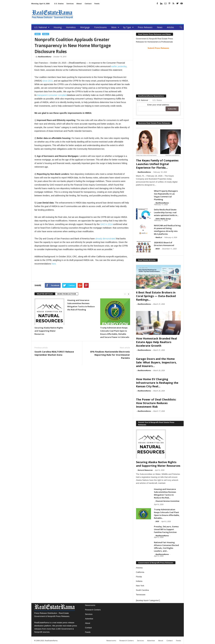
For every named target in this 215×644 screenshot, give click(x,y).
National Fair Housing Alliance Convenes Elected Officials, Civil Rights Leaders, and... (166, 547)
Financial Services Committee (167, 501)
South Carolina (142, 590)
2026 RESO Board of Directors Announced (164, 244)
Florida (139, 577)
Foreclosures (100, 27)
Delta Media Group (163, 219)
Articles (170, 27)
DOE (157, 521)
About (79, 4)
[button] (179, 27)
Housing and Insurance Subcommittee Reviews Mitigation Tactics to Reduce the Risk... (165, 493)
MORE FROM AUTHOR (67, 294)
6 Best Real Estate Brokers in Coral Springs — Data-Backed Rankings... (156, 296)
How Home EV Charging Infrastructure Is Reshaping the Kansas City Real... (157, 383)
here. (54, 264)
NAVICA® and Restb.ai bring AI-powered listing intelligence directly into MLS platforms (167, 230)
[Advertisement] (129, 14)
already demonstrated (105, 239)
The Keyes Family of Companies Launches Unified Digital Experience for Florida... (157, 164)
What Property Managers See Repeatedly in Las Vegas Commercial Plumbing (166, 195)
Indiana (139, 581)
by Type (128, 27)
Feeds (97, 4)
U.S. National (42, 27)
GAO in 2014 (106, 224)
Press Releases (145, 27)
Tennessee (141, 595)
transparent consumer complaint (52, 95)
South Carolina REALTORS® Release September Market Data (54, 353)
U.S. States (59, 4)
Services (70, 4)
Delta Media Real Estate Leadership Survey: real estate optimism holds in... (166, 212)
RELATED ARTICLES (45, 294)
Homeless (71, 27)
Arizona (139, 568)
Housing (58, 27)
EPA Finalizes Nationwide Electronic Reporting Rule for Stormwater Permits (110, 355)
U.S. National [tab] (143, 100)
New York (140, 586)
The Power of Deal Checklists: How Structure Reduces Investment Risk (156, 403)
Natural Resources (145, 470)
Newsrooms (90, 605)
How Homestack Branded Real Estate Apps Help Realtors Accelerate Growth (156, 342)
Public (46, 34)
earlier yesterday (119, 66)
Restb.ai (159, 237)
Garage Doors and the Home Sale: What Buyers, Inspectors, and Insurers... (156, 362)
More (115, 27)
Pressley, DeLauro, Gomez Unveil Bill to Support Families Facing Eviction (166, 529)
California (140, 572)
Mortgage (85, 27)
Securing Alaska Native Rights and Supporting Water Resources (49, 331)
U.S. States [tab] (157, 100)
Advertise (89, 619)
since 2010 (48, 81)
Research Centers (93, 610)
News (160, 27)
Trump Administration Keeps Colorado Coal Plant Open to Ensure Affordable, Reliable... (167, 514)
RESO (158, 249)
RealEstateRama (45, 57)
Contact (88, 4)
